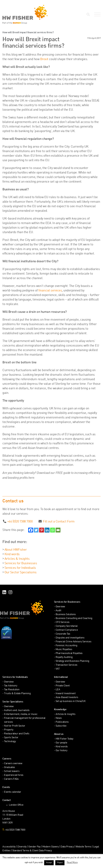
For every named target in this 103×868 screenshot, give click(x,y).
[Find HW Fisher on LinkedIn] (4, 593)
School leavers (12, 771)
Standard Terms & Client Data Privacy (32, 851)
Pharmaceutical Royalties (69, 653)
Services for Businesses (21, 563)
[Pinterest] (42, 530)
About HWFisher (16, 550)
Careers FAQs (11, 779)
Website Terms (83, 847)
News (59, 718)
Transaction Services (66, 665)
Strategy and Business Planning (72, 661)
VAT (58, 669)
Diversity (22, 847)
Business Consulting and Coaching (74, 618)
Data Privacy (67, 847)
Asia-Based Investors (67, 697)
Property (9, 730)
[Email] (58, 530)
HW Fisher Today (64, 739)
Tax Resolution (12, 690)
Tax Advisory (11, 686)
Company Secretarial (67, 626)
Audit (58, 611)
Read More (72, 862)
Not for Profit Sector (15, 726)
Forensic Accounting (66, 646)
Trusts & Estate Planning (17, 694)
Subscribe (61, 726)
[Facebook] (31, 530)
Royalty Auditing (64, 657)
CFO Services (63, 622)
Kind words (12, 554)
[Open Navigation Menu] (97, 14)
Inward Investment (66, 694)
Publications (62, 722)
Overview (60, 607)
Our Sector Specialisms (21, 573)
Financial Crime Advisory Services (74, 642)
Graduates (10, 767)
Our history (61, 751)
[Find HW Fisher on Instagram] (10, 593)
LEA (58, 690)
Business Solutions (66, 615)
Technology (10, 742)
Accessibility (9, 847)
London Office (16, 805)
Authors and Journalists (17, 710)
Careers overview (13, 764)
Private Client (63, 686)
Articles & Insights (17, 559)
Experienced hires (14, 775)
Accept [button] (49, 863)
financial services (50, 291)
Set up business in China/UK (71, 701)
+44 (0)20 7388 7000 (20, 522)
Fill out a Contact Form (59, 522)
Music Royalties (64, 650)
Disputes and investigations (70, 638)
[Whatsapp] (53, 530)
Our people (61, 743)
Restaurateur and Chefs (17, 734)
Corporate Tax (63, 634)
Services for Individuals (20, 568)
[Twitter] (36, 530)
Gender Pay (34, 847)
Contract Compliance (67, 630)
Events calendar (13, 792)
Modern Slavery (51, 847)
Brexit (44, 59)
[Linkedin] (47, 530)
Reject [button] (60, 863)
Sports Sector (11, 738)
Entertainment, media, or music (21, 714)
